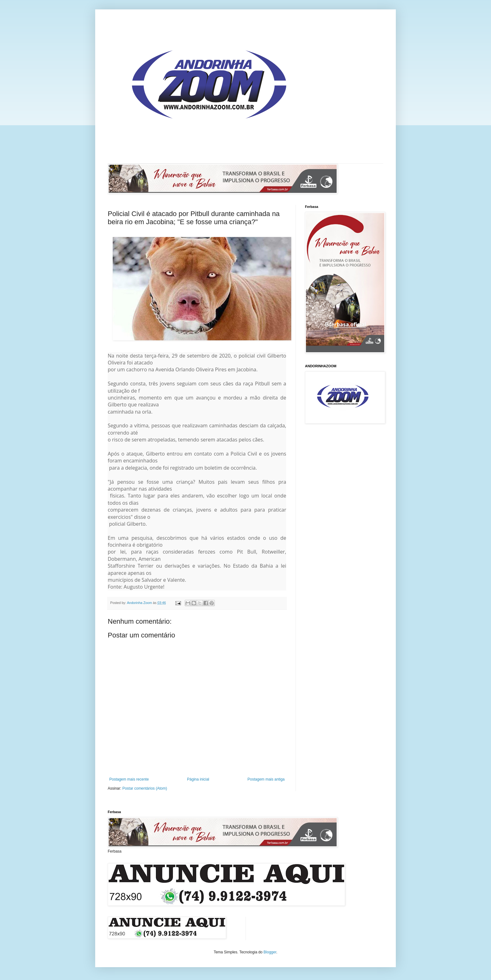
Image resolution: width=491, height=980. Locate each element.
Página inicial (198, 779)
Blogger (270, 952)
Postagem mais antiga (266, 779)
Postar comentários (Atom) (145, 788)
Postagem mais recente (129, 779)
